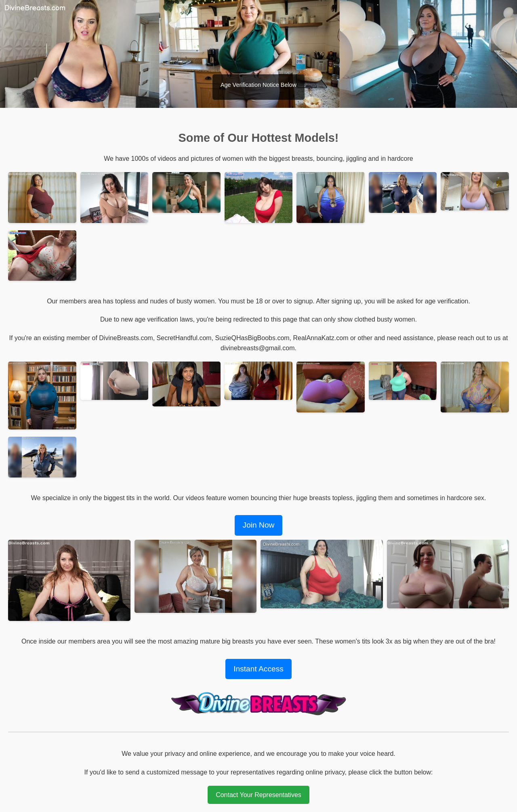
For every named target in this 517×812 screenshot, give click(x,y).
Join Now (259, 525)
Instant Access (258, 669)
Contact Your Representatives (258, 795)
